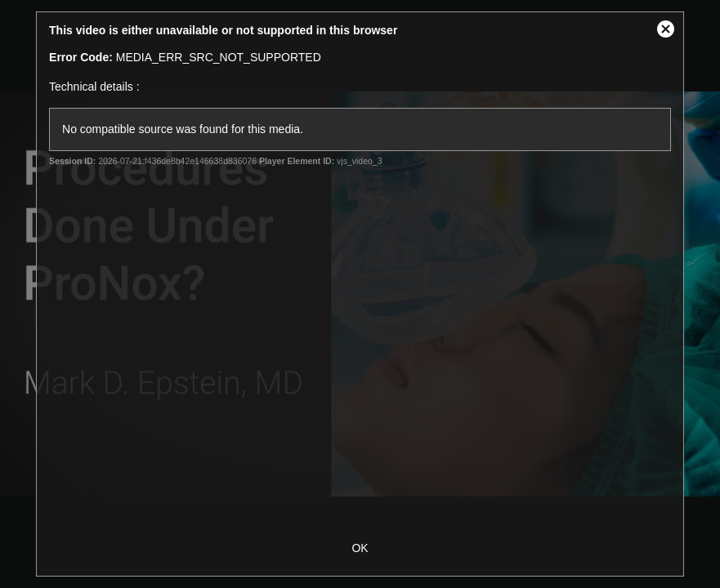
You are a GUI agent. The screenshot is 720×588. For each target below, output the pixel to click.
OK (360, 548)
